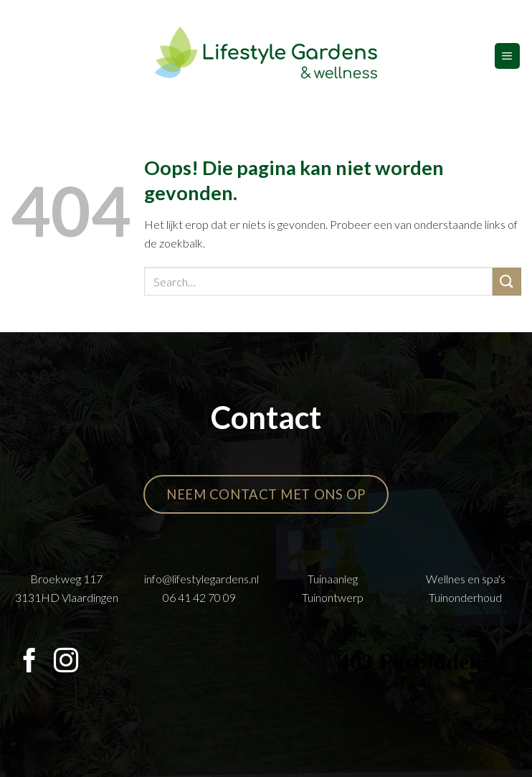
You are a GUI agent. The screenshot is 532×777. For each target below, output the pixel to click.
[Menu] (507, 56)
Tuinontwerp (333, 597)
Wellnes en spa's (466, 579)
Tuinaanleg (333, 579)
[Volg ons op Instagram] (66, 662)
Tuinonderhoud (465, 597)
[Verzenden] (507, 282)
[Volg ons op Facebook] (29, 662)
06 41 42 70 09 (199, 597)
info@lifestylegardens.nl (201, 579)
